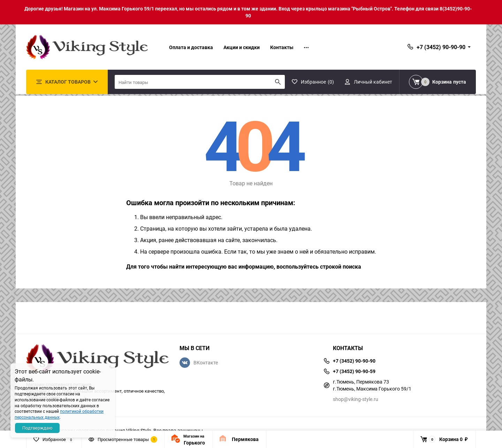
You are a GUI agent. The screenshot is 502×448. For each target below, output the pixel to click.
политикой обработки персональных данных (59, 414)
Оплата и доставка (191, 47)
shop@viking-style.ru (356, 399)
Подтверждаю (37, 428)
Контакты (282, 47)
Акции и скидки (242, 47)
